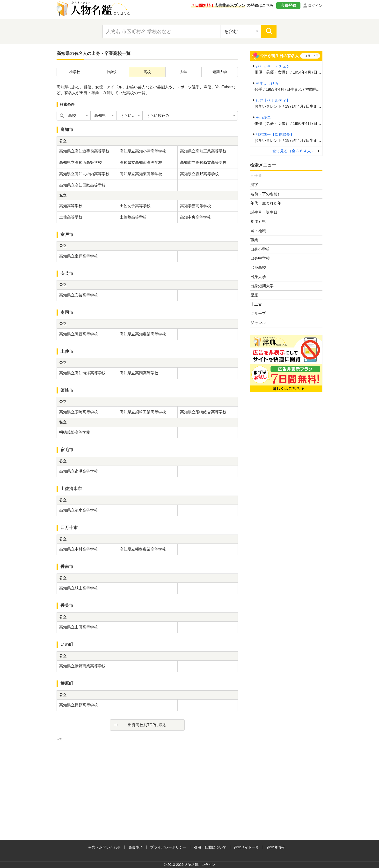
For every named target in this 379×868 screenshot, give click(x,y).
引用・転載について (210, 847)
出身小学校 (260, 249)
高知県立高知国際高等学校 (82, 185)
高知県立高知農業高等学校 (143, 334)
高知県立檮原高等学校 (79, 705)
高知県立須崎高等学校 (79, 412)
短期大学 (220, 72)
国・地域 (258, 231)
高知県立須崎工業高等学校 (143, 412)
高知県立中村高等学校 (79, 549)
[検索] (269, 31)
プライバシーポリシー (168, 847)
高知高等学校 (71, 206)
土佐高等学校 (71, 217)
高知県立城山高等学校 (79, 588)
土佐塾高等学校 (133, 217)
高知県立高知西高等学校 (80, 162)
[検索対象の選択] (241, 31)
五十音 (256, 176)
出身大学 (258, 277)
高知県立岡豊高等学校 (79, 334)
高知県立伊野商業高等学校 (82, 666)
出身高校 (258, 268)
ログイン (315, 5)
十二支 (256, 304)
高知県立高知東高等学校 (141, 174)
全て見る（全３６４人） (294, 151)
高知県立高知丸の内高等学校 (84, 174)
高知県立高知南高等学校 (141, 162)
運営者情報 (276, 847)
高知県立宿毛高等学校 (79, 471)
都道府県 (258, 222)
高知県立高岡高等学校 (139, 373)
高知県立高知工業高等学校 (203, 151)
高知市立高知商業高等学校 (203, 162)
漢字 (254, 185)
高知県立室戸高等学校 (79, 256)
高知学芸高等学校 (196, 206)
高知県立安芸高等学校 (79, 295)
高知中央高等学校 (196, 217)
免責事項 (136, 847)
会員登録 (288, 5)
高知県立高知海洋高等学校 (82, 373)
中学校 (111, 72)
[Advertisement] (147, 776)
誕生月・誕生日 (264, 212)
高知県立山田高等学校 (79, 627)
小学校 (75, 72)
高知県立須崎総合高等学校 (203, 412)
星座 (254, 295)
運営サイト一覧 (246, 847)
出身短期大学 (262, 286)
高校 (147, 72)
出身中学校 (260, 258)
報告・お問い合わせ (105, 847)
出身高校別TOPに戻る (147, 725)
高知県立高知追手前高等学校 (84, 151)
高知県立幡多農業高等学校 (143, 549)
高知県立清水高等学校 (79, 510)
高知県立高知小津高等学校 (143, 151)
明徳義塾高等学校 (75, 432)
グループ (258, 313)
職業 (254, 240)
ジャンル (258, 323)
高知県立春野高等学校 (199, 174)
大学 (183, 72)
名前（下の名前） (266, 194)
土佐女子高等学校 (135, 206)
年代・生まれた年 (266, 203)
